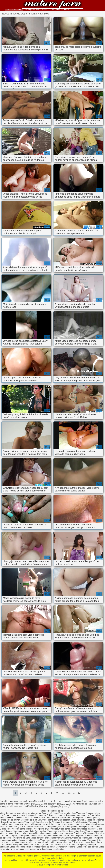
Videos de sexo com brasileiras (26, 840)
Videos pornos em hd (33, 845)
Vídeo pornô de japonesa (17, 842)
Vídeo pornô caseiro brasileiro (53, 840)
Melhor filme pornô (14, 845)
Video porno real (36, 842)
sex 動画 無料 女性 (53, 804)
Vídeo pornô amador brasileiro (56, 845)
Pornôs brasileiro (80, 822)
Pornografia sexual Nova (36, 10)
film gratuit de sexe (43, 801)
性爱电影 (29, 806)
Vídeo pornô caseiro (85, 813)
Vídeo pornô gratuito (55, 827)
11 (69, 793)
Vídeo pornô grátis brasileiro (83, 829)
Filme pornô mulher (67, 813)
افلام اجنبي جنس (68, 804)
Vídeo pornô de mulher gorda (59, 818)
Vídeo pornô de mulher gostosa (56, 820)
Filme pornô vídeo (31, 833)
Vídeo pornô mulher (73, 833)
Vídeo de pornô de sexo (10, 813)
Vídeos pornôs (71, 827)
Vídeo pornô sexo (87, 827)
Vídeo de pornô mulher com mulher (53, 836)
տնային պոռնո (41, 806)
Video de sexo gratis (64, 824)
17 (79, 793)
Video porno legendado (24, 831)
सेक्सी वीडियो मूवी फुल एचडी (24, 804)
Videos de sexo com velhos (12, 818)
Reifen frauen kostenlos (62, 801)
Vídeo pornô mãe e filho (20, 847)
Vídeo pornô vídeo (91, 833)
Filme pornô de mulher (10, 820)
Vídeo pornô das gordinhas (43, 824)
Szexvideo (5, 801)
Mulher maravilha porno (61, 838)
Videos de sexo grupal (82, 838)
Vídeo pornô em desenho (11, 833)
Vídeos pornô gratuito (77, 840)
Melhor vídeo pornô (53, 842)
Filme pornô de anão (21, 838)
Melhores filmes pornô (27, 815)
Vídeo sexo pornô (79, 845)
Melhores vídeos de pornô (43, 847)
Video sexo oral (54, 831)
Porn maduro (41, 831)
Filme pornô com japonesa (52, 833)
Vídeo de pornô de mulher (81, 836)
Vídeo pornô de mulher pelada (86, 818)
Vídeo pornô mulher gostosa (53, 5)
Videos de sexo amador (31, 820)
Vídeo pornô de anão (40, 838)
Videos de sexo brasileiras (27, 849)
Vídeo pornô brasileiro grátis (46, 829)
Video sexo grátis (22, 824)
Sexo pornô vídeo (50, 813)
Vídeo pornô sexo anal (35, 818)
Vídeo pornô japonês (28, 836)
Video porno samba (96, 820)
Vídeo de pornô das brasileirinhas (89, 824)
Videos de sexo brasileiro (73, 831)
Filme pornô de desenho (73, 842)
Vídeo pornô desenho (47, 815)
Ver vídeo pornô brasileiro (88, 815)
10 (63, 793)
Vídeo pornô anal (78, 820)
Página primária (14, 10)
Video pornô (65, 829)
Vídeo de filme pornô (67, 815)
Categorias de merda (60, 10)
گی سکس (39, 804)
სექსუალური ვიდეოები (60, 806)
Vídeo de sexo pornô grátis (51, 849)
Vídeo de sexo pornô (94, 831)
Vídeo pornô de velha (31, 813)
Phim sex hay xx (17, 806)
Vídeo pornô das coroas (87, 847)
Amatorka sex (82, 804)
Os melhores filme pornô (12, 822)
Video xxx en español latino (22, 801)
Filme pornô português (62, 822)
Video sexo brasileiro (35, 827)
